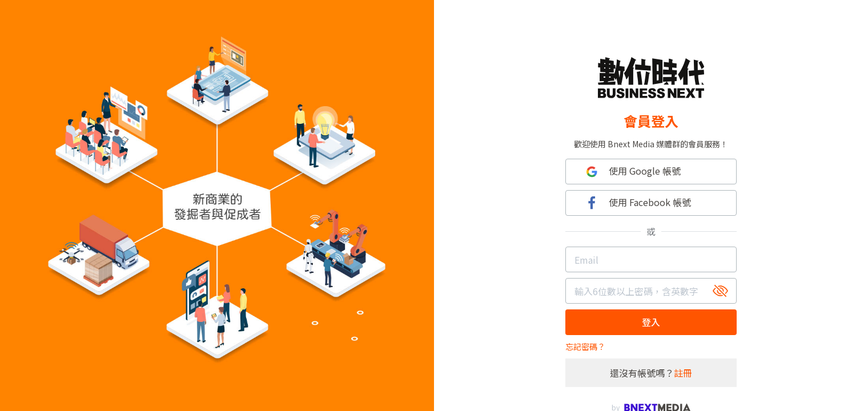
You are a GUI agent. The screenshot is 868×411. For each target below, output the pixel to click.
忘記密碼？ (585, 346)
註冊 (683, 373)
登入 (651, 322)
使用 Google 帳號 (632, 172)
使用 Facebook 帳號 (637, 203)
